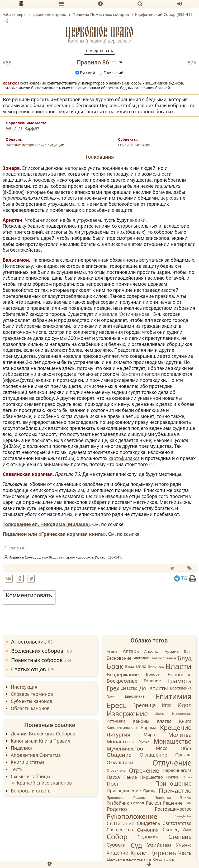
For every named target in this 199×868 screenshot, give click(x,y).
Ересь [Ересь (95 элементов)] (117, 705)
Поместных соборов (41, 660)
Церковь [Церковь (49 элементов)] (163, 853)
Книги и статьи (27, 762)
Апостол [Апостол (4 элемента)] (152, 651)
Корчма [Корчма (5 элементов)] (149, 728)
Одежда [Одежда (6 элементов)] (183, 755)
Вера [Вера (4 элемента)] (130, 666)
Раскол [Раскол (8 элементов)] (153, 803)
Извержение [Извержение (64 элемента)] (127, 714)
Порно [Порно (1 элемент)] (187, 777)
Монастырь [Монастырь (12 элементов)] (120, 742)
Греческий (111, 72)
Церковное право (100, 32)
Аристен (13, 220)
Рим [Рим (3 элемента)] (188, 803)
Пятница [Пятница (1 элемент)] (186, 797)
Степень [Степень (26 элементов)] (180, 837)
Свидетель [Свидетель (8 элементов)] (148, 823)
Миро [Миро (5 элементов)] (149, 735)
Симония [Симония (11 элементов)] (148, 830)
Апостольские (32, 642)
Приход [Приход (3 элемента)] (150, 790)
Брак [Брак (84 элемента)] (115, 666)
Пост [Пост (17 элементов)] (113, 783)
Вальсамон (16, 260)
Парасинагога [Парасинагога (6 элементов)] (177, 770)
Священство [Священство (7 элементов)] (120, 830)
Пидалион (22, 748)
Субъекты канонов (32, 701)
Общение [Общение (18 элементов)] (119, 755)
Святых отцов (33, 669)
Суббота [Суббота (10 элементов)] (116, 845)
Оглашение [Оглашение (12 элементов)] (153, 755)
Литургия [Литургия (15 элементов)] (119, 735)
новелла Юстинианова (124, 314)
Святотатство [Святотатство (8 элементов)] (177, 823)
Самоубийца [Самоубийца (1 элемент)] (183, 816)
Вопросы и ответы (31, 791)
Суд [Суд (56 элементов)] (136, 845)
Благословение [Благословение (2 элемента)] (164, 658)
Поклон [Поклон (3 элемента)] (173, 777)
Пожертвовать (99, 50)
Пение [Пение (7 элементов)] (130, 777)
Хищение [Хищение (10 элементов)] (117, 853)
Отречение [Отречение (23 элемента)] (144, 770)
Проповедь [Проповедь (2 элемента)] (115, 798)
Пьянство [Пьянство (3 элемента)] (163, 798)
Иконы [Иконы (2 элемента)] (160, 714)
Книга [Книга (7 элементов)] (185, 721)
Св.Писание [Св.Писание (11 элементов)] (120, 824)
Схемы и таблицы (31, 776)
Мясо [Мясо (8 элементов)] (162, 748)
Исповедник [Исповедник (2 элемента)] (182, 714)
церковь (169, 198)
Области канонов (30, 708)
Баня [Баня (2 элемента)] (188, 652)
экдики (138, 220)
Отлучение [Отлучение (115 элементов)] (172, 763)
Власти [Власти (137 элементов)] (179, 666)
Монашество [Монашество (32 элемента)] (173, 741)
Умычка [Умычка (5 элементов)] (184, 845)
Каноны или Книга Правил (41, 741)
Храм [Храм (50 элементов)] (138, 853)
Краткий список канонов (44, 783)
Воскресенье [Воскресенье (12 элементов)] (122, 681)
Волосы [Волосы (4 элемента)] (153, 674)
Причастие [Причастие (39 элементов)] (175, 791)
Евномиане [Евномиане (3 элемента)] (135, 696)
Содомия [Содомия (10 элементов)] (148, 837)
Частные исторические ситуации (35, 145)
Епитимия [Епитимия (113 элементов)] (173, 696)
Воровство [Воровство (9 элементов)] (180, 674)
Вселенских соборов (41, 651)
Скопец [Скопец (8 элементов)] (171, 830)
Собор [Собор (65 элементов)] (117, 837)
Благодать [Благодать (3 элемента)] (142, 658)
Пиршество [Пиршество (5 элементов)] (151, 777)
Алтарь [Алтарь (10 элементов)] (131, 651)
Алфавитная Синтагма (36, 755)
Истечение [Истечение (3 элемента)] (116, 721)
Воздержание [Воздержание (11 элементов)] (123, 674)
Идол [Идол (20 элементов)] (185, 705)
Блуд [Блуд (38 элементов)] (184, 658)
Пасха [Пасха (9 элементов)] (113, 777)
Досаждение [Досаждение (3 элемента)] (181, 688)
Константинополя (140, 374)
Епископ (125, 145)
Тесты (17, 769)
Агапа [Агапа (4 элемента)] (112, 651)
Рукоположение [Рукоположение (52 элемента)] (132, 816)
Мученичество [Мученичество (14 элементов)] (125, 749)
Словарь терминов (32, 694)
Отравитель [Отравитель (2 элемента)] (116, 770)
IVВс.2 (11, 128)
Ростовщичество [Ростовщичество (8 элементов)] (173, 809)
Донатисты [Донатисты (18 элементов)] (153, 688)
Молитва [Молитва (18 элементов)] (180, 735)
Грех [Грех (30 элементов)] (113, 688)
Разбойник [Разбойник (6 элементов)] (118, 803)
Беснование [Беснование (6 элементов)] (119, 658)
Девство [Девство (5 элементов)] (129, 688)
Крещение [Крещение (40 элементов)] (176, 727)
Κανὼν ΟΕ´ (17, 548)
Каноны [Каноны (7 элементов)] (141, 721)
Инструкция (24, 687)
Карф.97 (32, 128)
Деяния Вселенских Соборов (43, 734)
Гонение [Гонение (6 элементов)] (152, 681)
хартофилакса (124, 458)
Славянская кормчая (28, 474)
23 (21, 128)
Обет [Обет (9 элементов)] (186, 748)
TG (181, 578)
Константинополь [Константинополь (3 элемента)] (122, 727)
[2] (151, 464)
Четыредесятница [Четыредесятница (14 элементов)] (129, 860)
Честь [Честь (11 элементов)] (185, 853)
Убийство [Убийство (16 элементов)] (159, 845)
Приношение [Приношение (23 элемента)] (173, 783)
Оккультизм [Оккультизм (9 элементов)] (120, 762)
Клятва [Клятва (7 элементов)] (164, 721)
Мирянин (143, 145)
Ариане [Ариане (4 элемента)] (172, 651)
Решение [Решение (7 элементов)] (173, 803)
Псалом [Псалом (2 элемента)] (139, 798)
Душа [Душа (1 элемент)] (110, 696)
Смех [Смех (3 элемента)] (187, 830)
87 (192, 63)
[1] (6, 547)
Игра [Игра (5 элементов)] (167, 705)
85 (7, 63)
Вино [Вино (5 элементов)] (141, 667)
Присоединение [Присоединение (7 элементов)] (124, 790)
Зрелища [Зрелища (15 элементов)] (144, 705)
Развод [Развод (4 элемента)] (138, 803)
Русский (85, 72)
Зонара (11, 168)
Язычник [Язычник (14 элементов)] (164, 860)
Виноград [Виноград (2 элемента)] (156, 667)
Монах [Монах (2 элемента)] (144, 742)
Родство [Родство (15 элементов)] (117, 809)
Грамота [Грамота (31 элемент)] (179, 681)
